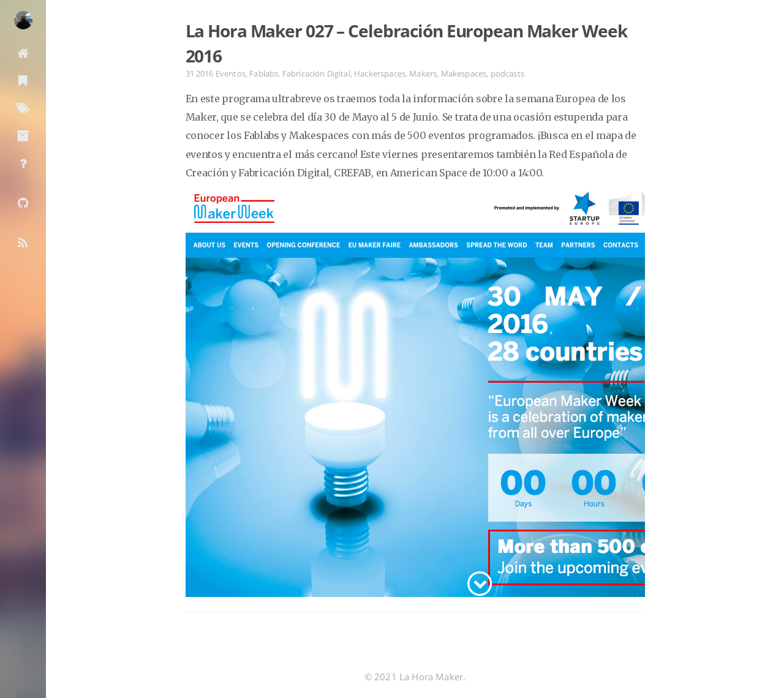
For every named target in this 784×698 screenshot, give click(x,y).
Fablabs (264, 73)
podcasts (507, 73)
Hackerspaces (380, 73)
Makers (423, 73)
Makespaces (464, 73)
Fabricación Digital (316, 73)
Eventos (231, 73)
